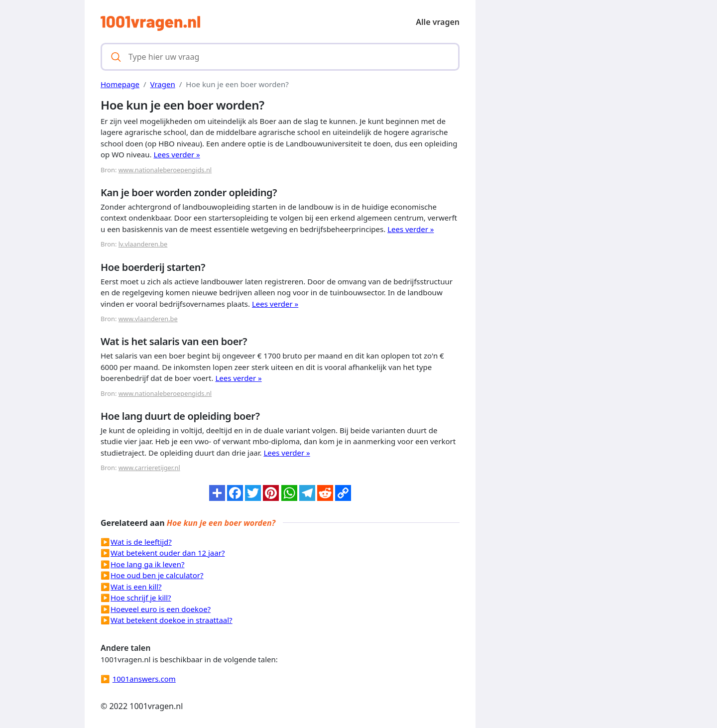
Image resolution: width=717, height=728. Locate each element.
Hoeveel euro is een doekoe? (161, 609)
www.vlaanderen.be (148, 319)
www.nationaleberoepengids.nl (165, 170)
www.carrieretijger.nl (149, 468)
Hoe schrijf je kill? (141, 598)
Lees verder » (177, 154)
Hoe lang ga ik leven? (147, 564)
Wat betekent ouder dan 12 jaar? (168, 553)
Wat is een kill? (136, 587)
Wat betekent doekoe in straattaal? (172, 620)
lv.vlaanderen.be (143, 244)
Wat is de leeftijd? (141, 542)
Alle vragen (438, 22)
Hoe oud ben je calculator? (157, 575)
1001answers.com (144, 679)
